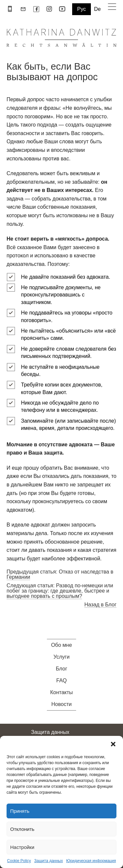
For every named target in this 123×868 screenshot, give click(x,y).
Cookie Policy (19, 861)
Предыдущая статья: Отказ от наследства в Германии (60, 574)
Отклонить (22, 829)
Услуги (61, 657)
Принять (20, 811)
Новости (62, 704)
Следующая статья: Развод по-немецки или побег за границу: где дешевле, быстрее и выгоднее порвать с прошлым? (60, 591)
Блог (61, 669)
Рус (82, 9)
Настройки (22, 847)
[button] (113, 744)
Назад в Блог (100, 605)
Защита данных (48, 861)
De (97, 9)
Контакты (61, 692)
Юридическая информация (91, 861)
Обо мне (62, 645)
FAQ (61, 681)
